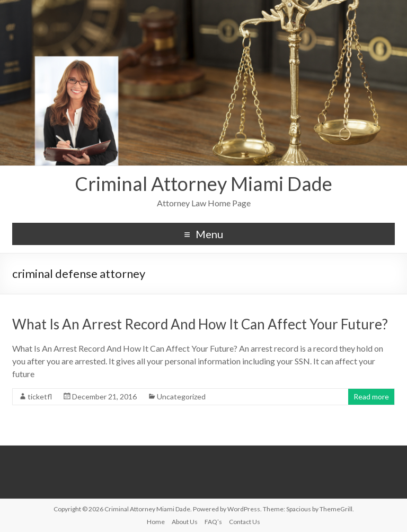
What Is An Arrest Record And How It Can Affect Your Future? (200, 324)
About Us (185, 522)
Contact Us (245, 522)
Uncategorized (181, 396)
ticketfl (40, 396)
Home (156, 522)
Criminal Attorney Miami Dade (203, 184)
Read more (371, 396)
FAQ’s (213, 522)
